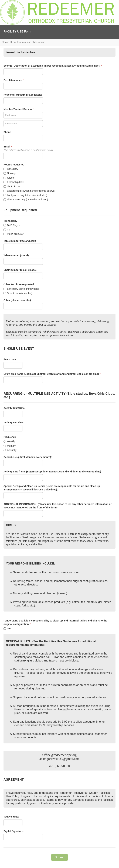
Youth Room (12, 186)
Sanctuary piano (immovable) (21, 289)
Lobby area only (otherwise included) (25, 195)
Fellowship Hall (13, 182)
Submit (59, 857)
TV (7, 230)
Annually (10, 450)
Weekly (9, 441)
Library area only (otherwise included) (26, 200)
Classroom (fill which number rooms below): (29, 191)
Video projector (13, 234)
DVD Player (12, 225)
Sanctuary (11, 169)
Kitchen (9, 178)
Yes (7, 628)
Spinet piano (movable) (18, 293)
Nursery (10, 173)
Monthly (10, 446)
